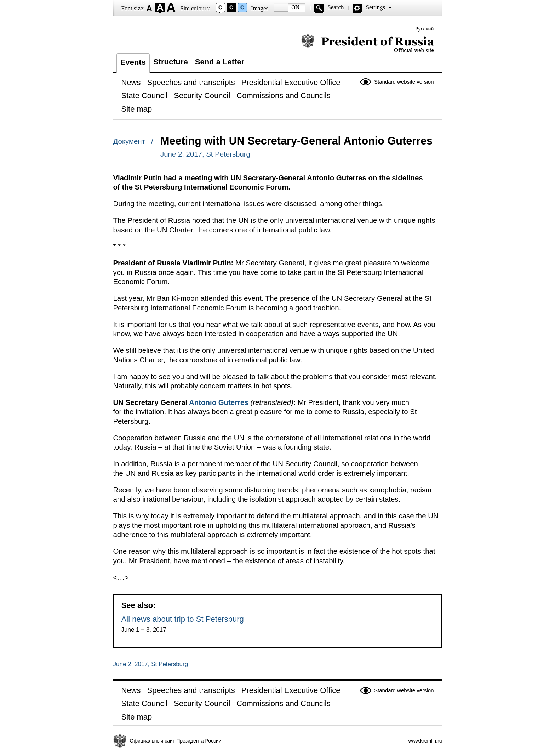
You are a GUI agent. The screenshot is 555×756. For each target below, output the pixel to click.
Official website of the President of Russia (368, 43)
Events (133, 62)
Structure (171, 62)
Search (336, 7)
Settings (375, 7)
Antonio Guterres (219, 402)
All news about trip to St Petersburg (183, 619)
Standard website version (404, 82)
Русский (425, 29)
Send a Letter (220, 62)
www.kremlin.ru (425, 741)
